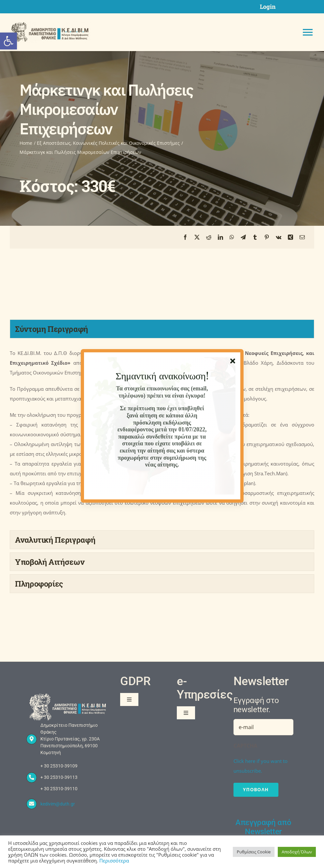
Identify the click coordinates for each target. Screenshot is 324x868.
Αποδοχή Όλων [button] (297, 852)
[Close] (233, 361)
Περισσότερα (114, 861)
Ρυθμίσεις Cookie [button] (254, 852)
